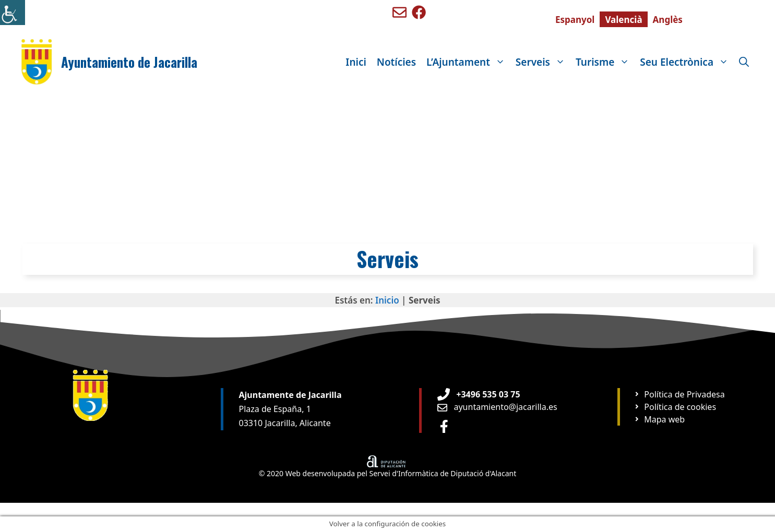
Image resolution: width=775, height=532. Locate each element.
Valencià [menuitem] (623, 20)
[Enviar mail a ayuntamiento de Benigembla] (400, 12)
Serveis (543, 62)
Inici (356, 62)
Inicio (387, 300)
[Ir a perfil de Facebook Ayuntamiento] (444, 426)
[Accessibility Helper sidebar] (13, 13)
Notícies (396, 62)
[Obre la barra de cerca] (744, 62)
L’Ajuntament (468, 62)
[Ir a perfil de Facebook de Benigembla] (419, 12)
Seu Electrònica (687, 62)
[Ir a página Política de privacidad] (679, 394)
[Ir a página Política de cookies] (675, 407)
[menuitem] (575, 19)
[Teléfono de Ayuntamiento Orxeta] (479, 394)
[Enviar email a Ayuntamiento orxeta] (497, 407)
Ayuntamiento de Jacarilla (129, 62)
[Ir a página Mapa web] (659, 419)
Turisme (605, 62)
